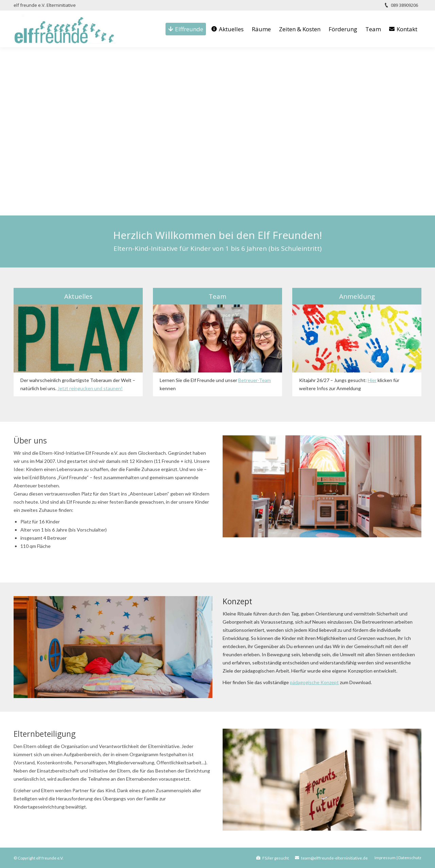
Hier (372, 380)
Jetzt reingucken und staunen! (90, 388)
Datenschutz (410, 858)
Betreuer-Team (255, 380)
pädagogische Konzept (314, 682)
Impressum (385, 858)
